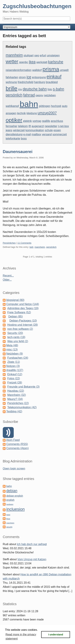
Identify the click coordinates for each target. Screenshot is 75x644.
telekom (23, 126)
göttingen (44, 106)
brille (12, 88)
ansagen (11, 113)
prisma (51, 69)
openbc (24, 62)
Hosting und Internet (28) (22, 325)
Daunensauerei (18, 152)
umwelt (64, 70)
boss (24, 139)
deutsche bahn (35, 89)
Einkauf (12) (15, 374)
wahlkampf (12, 106)
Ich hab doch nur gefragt (32, 544)
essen (57, 130)
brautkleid (52, 82)
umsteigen (53, 55)
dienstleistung (14, 134)
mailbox (36, 134)
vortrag (37, 121)
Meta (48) (12, 345)
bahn (29, 104)
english (10, 500)
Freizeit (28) (15, 383)
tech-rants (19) (16, 337)
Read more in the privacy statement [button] (21, 637)
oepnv (39, 95)
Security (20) (15, 333)
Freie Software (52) (19, 312)
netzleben (50, 95)
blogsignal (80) (15, 300)
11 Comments (24, 243)
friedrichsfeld (25, 82)
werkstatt (42, 62)
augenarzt (38, 126)
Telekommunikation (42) (22, 407)
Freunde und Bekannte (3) (23, 387)
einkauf (54, 77)
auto (65, 106)
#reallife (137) (15, 370)
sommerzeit (60, 134)
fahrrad (29, 95)
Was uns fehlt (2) (18, 341)
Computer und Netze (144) (22, 304)
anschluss (57, 121)
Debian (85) (16, 316)
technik (21, 113)
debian (12, 491)
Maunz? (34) (15, 399)
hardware (10, 504)
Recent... (8, 276)
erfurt (43, 55)
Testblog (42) (14, 411)
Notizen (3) (13, 366)
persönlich (14, 95)
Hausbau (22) (16, 391)
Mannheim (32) (17, 395)
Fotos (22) (14, 378)
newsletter (51, 126)
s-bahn (59, 89)
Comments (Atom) (17, 448)
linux (8, 519)
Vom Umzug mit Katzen (32, 559)
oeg (37, 55)
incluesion (15, 509)
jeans (9, 130)
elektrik (28, 121)
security (9, 527)
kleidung (32, 113)
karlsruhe (56, 62)
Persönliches (9, 243)
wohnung (11, 82)
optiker (14, 120)
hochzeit (56, 106)
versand (47, 134)
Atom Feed (13, 440)
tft (30, 126)
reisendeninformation (19, 70)
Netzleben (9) (14, 354)
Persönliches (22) (18, 403)
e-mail (27, 134)
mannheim (14, 55)
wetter (12, 62)
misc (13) (12, 350)
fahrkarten (12, 77)
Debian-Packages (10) (23, 321)
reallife (46, 121)
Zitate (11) (14, 362)
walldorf (37, 70)
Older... (7, 280)
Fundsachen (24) (18, 358)
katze (8, 515)
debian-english (15, 496)
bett (31, 247)
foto (50, 89)
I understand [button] (56, 635)
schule (49, 130)
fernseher (12, 126)
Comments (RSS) (17, 444)
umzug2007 (47, 113)
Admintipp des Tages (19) (23, 308)
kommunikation (35, 130)
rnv (20, 89)
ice (29, 77)
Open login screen (14, 469)
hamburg (40, 82)
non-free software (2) (20, 329)
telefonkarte (13, 139)
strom (22, 77)
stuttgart (29, 55)
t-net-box (63, 126)
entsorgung (39, 77)
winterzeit (19, 130)
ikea (32, 62)
